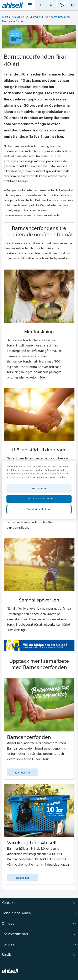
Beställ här (23, 878)
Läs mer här (23, 773)
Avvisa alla (39, 488)
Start (5, 17)
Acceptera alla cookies (39, 499)
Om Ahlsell (19, 17)
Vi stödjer (35, 17)
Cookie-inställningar (39, 509)
